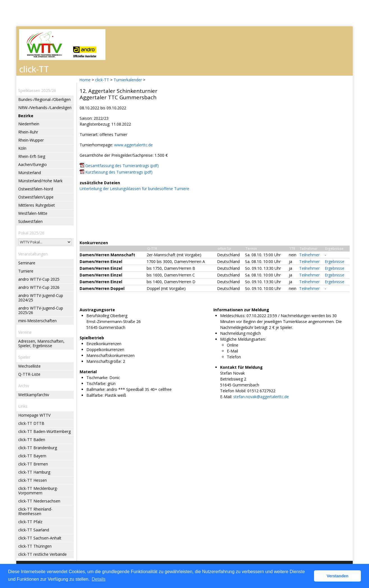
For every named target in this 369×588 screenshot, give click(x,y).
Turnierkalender (128, 80)
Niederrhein (29, 124)
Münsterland (30, 173)
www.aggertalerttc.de (133, 145)
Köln (22, 148)
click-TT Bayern (32, 456)
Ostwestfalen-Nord (36, 189)
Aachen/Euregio (33, 164)
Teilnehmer (309, 255)
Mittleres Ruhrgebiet (37, 205)
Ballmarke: (96, 389)
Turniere (26, 271)
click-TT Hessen (33, 480)
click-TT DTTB (31, 423)
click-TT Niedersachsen (39, 501)
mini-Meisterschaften (37, 321)
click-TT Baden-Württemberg (44, 431)
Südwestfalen (30, 221)
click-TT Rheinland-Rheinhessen (35, 511)
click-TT (102, 80)
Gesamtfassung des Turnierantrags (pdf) (122, 166)
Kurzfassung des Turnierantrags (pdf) (119, 172)
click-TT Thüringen (35, 546)
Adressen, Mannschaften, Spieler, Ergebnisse (41, 343)
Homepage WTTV (34, 415)
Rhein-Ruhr (28, 132)
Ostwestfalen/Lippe (36, 197)
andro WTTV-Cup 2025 (39, 279)
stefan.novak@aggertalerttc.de (261, 397)
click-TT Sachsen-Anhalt (40, 538)
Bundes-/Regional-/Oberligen (44, 99)
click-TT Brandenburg (38, 448)
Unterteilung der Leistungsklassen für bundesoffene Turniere (134, 189)
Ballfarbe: (95, 395)
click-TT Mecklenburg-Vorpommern (38, 491)
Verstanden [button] (338, 576)
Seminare (27, 263)
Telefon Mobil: (233, 391)
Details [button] (99, 579)
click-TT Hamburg (34, 472)
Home (85, 80)
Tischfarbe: (96, 383)
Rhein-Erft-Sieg (32, 156)
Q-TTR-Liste (29, 374)
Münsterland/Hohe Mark (40, 181)
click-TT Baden (32, 440)
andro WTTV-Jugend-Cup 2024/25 (41, 298)
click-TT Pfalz (30, 522)
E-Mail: (226, 397)
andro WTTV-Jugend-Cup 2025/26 (41, 310)
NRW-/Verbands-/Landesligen (45, 108)
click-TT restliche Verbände (42, 554)
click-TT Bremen (33, 464)
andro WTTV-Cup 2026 (39, 287)
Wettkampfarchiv (34, 395)
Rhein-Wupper (31, 140)
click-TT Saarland (34, 530)
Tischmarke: (97, 378)
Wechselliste (29, 366)
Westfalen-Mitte (33, 213)
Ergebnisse (335, 261)
